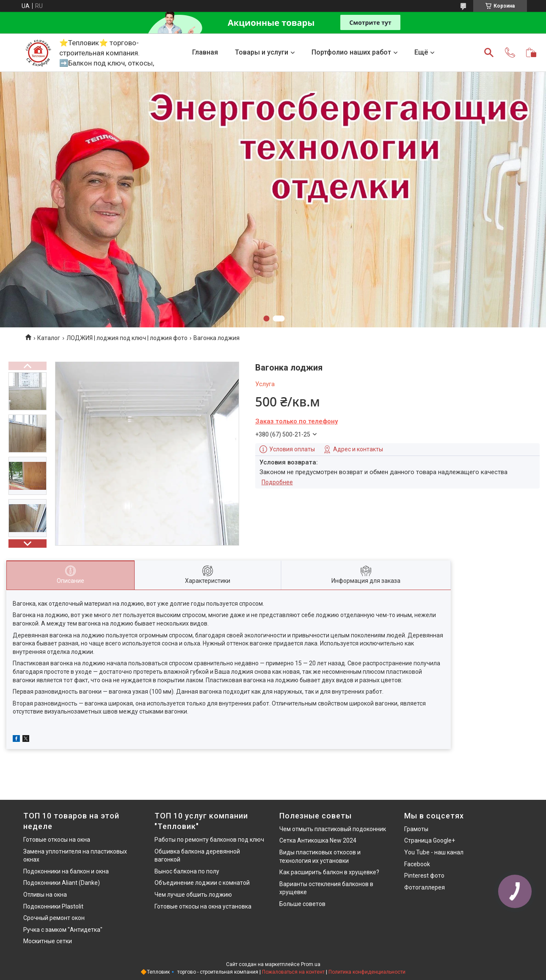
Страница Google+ (430, 840)
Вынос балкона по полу (187, 871)
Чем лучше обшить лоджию (193, 895)
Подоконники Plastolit (53, 906)
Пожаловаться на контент (293, 972)
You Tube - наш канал (434, 852)
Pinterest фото (424, 876)
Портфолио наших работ (351, 52)
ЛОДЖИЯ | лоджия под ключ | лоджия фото (127, 338)
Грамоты (416, 829)
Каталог (49, 338)
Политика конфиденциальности (367, 972)
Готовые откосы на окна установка (203, 906)
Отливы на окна (45, 895)
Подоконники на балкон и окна (66, 871)
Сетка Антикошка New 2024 (318, 840)
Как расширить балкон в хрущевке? (329, 872)
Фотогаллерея (425, 887)
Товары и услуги (262, 52)
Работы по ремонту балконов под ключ (209, 840)
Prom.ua (311, 964)
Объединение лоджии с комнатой (202, 883)
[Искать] (489, 52)
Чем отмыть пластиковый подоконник (333, 829)
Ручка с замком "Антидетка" (63, 930)
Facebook (417, 864)
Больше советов (302, 904)
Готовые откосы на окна (57, 840)
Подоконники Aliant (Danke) (62, 883)
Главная (205, 52)
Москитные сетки (48, 941)
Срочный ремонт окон (54, 918)
